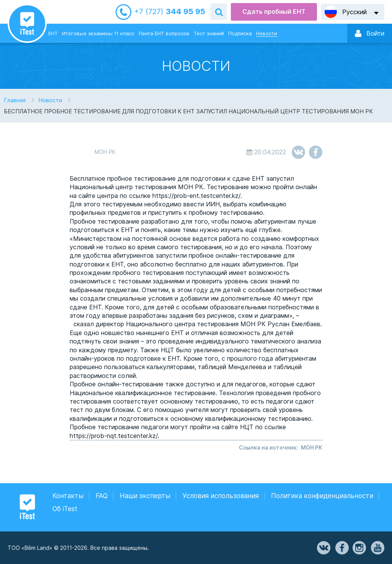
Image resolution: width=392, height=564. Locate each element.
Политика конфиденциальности (322, 496)
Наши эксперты (145, 496)
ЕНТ (53, 33)
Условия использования (221, 496)
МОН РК (312, 447)
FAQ (102, 496)
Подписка (240, 33)
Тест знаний (209, 33)
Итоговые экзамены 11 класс (98, 33)
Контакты (68, 496)
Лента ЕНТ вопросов (164, 33)
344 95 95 (170, 12)
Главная (15, 100)
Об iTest (65, 509)
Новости (267, 33)
